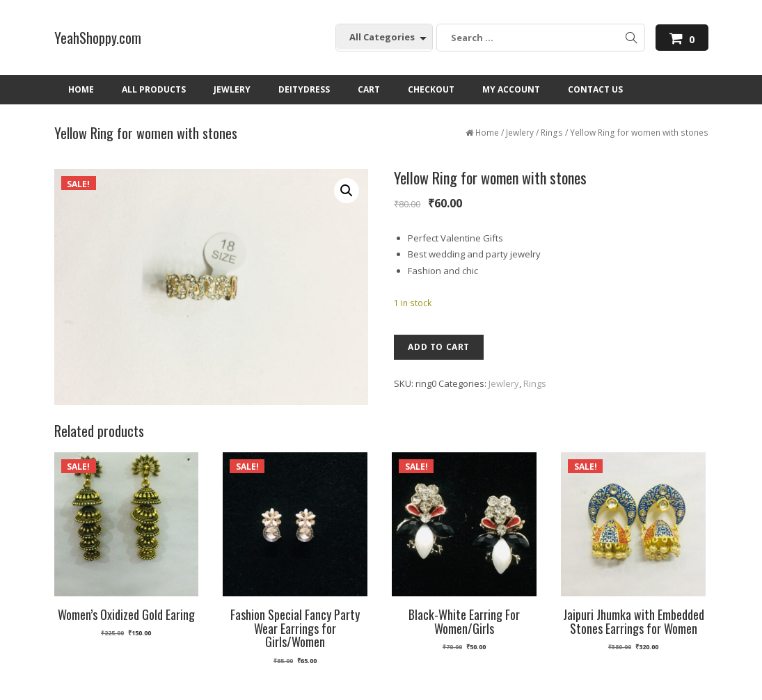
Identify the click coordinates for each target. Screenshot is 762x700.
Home (487, 133)
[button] (347, 191)
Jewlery (520, 133)
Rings (552, 133)
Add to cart (439, 347)
